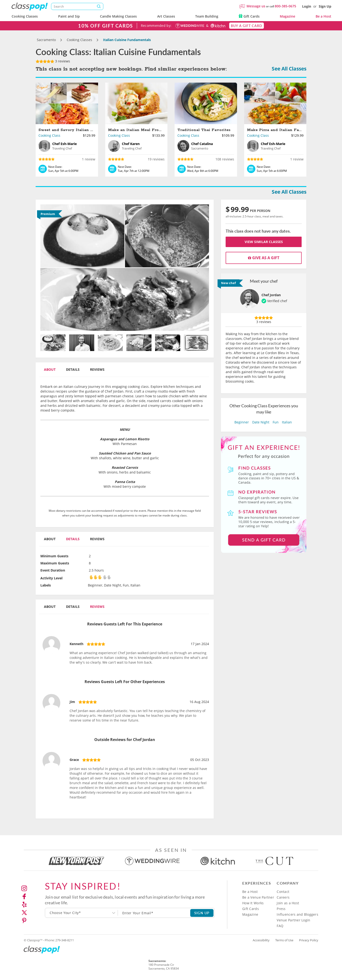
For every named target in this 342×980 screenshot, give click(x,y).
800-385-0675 (285, 6)
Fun (276, 422)
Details (73, 369)
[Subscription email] (154, 913)
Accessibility (261, 940)
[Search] (77, 6)
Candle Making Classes (118, 16)
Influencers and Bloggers (297, 914)
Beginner (242, 422)
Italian (287, 422)
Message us (256, 6)
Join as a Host (288, 903)
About (50, 369)
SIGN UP (202, 913)
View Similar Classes (264, 242)
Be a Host (323, 16)
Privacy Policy (309, 940)
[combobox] (81, 913)
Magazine (287, 16)
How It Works (253, 903)
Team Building (207, 16)
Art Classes (166, 16)
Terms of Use (284, 940)
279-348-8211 (65, 940)
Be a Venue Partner (258, 897)
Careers (283, 897)
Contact (283, 892)
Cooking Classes (25, 16)
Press (281, 909)
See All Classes (289, 69)
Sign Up (325, 6)
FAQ (280, 926)
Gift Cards (249, 16)
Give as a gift (264, 258)
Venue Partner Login (293, 920)
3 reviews (53, 61)
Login (307, 6)
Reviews (97, 369)
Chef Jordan (271, 295)
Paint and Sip (69, 16)
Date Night (261, 422)
